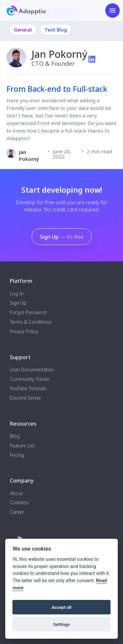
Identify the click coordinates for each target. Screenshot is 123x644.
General (23, 30)
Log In (17, 294)
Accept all (61, 607)
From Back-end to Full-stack (57, 89)
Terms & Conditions (31, 322)
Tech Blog (56, 30)
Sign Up (62, 237)
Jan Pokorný (29, 155)
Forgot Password (28, 313)
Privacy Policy (24, 332)
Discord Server (25, 398)
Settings (61, 624)
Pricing (17, 455)
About (16, 494)
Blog (15, 436)
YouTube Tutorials (28, 389)
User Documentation (32, 370)
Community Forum (30, 379)
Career (17, 512)
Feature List (22, 446)
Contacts (19, 503)
